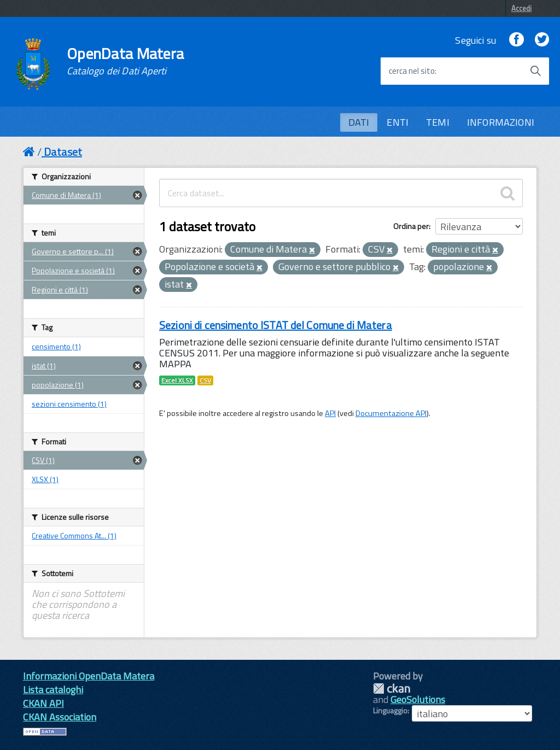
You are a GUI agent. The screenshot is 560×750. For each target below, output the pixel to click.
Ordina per (411, 226)
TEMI (438, 122)
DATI (359, 122)
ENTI (398, 122)
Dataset (63, 152)
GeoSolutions (418, 699)
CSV (205, 380)
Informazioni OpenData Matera (89, 676)
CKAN (392, 689)
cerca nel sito (412, 71)
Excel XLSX (177, 380)
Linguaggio (390, 711)
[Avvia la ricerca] (535, 71)
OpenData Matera (125, 61)
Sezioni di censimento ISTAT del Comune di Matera (276, 325)
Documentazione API (391, 413)
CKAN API (43, 703)
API (330, 413)
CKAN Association (60, 717)
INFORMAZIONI (501, 122)
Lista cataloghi (53, 690)
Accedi (521, 8)
